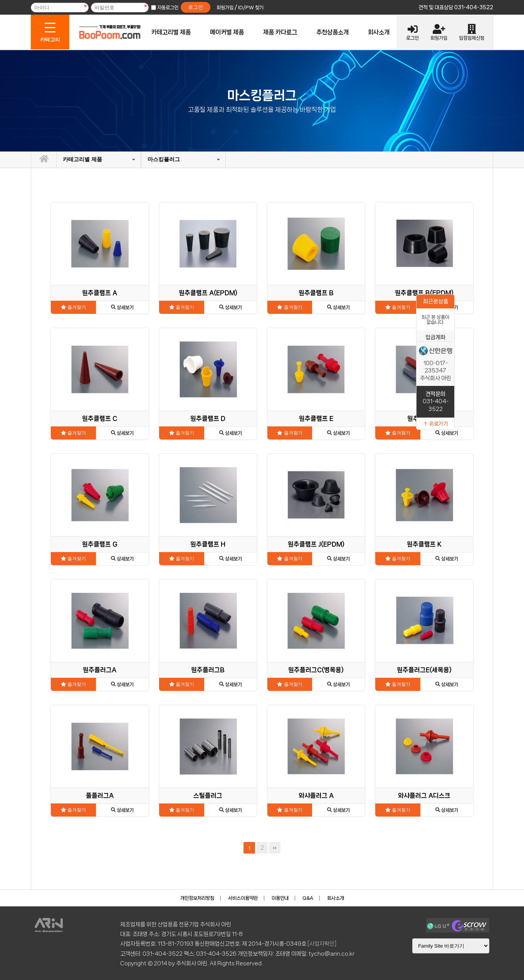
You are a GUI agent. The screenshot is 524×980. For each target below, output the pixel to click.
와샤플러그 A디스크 (424, 796)
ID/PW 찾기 (251, 8)
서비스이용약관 (243, 898)
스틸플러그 (208, 796)
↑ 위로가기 (435, 424)
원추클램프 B (316, 293)
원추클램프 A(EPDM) (208, 293)
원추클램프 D (208, 418)
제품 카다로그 (280, 32)
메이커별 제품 (227, 32)
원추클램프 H (208, 544)
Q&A (308, 898)
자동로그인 (168, 8)
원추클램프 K (424, 544)
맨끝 (275, 848)
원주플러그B (208, 670)
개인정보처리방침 (197, 898)
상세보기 (122, 307)
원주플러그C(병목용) (316, 670)
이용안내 (280, 898)
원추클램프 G (100, 544)
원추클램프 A (100, 293)
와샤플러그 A (316, 796)
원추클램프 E (316, 418)
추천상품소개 (333, 32)
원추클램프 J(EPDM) (316, 544)
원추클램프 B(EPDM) (424, 293)
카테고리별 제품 (171, 32)
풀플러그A (100, 796)
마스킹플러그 (164, 159)
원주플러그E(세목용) (424, 670)
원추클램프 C (100, 418)
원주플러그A (100, 670)
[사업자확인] (322, 944)
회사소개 (379, 32)
